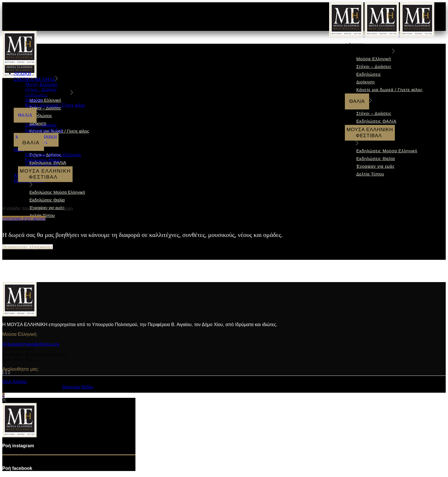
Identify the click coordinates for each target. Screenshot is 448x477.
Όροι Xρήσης (15, 381)
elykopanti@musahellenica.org (31, 344)
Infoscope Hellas (78, 387)
